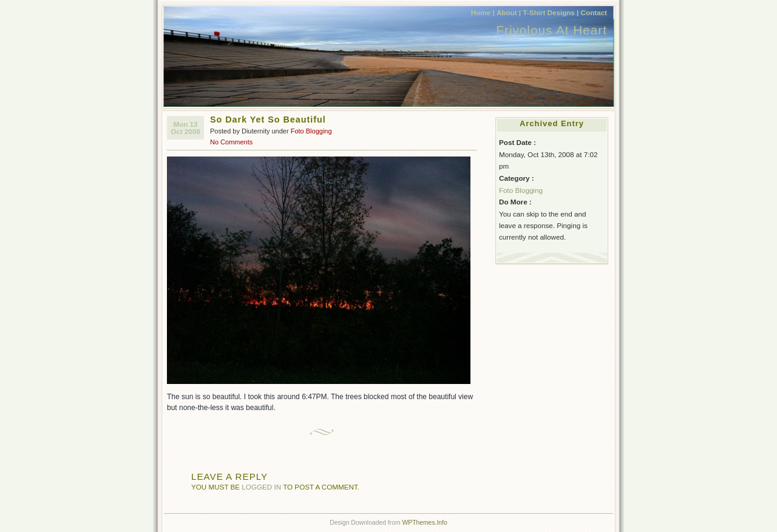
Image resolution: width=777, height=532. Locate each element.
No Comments (231, 142)
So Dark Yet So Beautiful (268, 120)
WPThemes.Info (424, 523)
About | (509, 12)
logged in (261, 487)
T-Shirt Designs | (551, 12)
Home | (483, 12)
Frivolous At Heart (551, 30)
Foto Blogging (311, 131)
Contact (594, 12)
